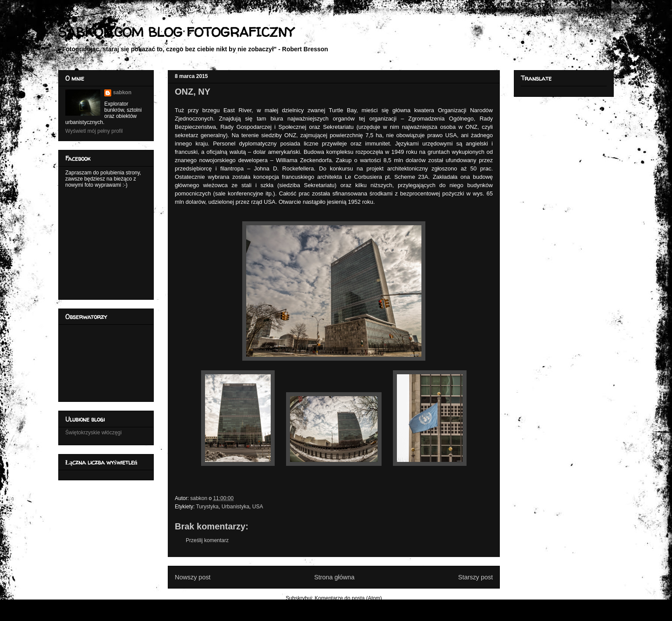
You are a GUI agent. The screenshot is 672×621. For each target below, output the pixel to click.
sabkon (122, 92)
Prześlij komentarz (207, 540)
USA (258, 507)
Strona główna (334, 577)
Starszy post (476, 577)
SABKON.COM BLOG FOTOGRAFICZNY (176, 32)
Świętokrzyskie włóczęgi (94, 433)
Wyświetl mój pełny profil (94, 131)
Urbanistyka (235, 507)
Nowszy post (193, 577)
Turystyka (207, 507)
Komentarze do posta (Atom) (348, 598)
